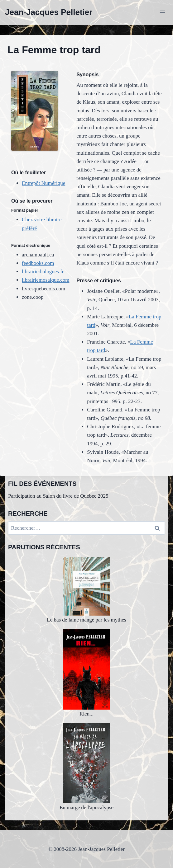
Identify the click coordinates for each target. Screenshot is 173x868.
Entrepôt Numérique (43, 183)
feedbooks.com (38, 263)
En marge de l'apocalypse (86, 767)
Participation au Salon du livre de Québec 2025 (58, 496)
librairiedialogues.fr (43, 272)
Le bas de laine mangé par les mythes (86, 590)
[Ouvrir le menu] (162, 12)
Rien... (87, 673)
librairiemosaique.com (46, 280)
